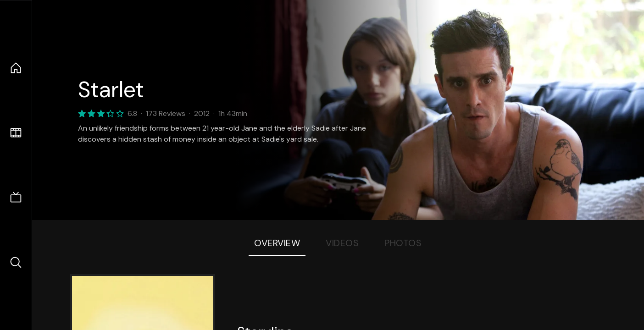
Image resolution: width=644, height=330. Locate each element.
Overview (277, 243)
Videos (342, 243)
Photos (403, 243)
